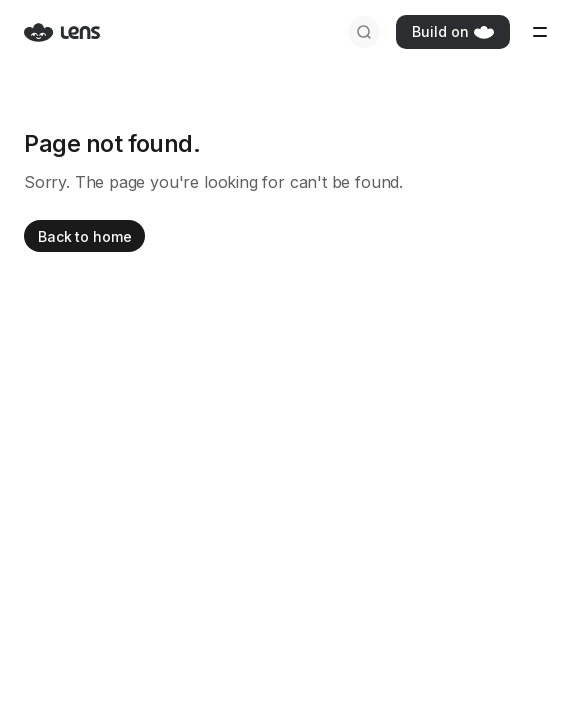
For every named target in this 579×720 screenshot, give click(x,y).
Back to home (84, 236)
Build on (453, 31)
